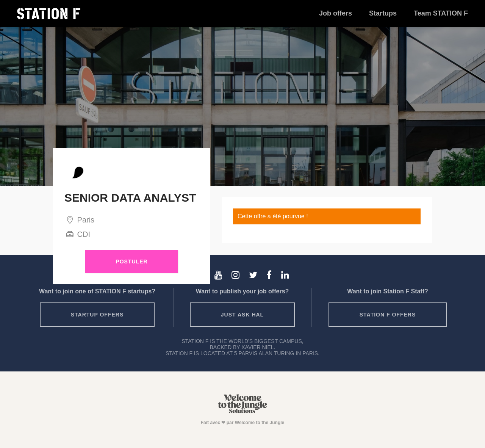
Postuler (131, 262)
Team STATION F (441, 13)
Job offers (336, 13)
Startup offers (97, 315)
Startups (383, 13)
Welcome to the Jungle (260, 423)
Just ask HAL (242, 315)
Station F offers (388, 315)
